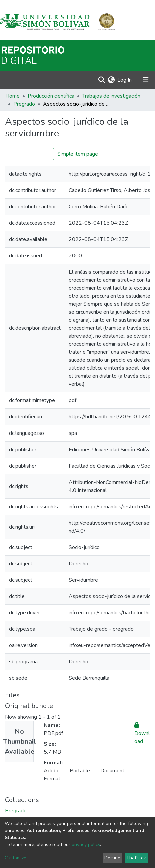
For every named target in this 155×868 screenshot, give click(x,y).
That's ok (136, 858)
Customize (15, 858)
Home (12, 96)
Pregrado (24, 104)
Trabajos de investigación (111, 96)
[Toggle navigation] (146, 80)
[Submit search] (101, 80)
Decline (112, 858)
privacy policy (86, 844)
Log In (125, 80)
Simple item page (78, 154)
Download (142, 733)
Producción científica (51, 96)
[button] (111, 80)
